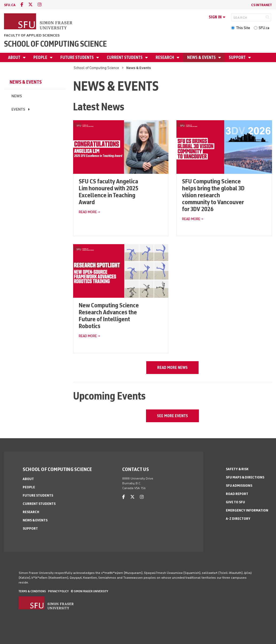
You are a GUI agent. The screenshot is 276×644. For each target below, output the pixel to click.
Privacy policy (58, 591)
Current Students (125, 57)
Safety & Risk (237, 469)
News (17, 96)
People (41, 57)
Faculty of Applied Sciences (32, 35)
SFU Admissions (239, 486)
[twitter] (30, 5)
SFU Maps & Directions (245, 477)
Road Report (237, 494)
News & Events (202, 57)
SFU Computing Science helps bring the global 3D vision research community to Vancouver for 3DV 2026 (213, 195)
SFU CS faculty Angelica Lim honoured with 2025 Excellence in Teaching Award (109, 192)
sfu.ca (10, 5)
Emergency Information (247, 510)
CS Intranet (262, 5)
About (15, 57)
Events (18, 109)
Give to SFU (235, 502)
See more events (172, 416)
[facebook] (22, 5)
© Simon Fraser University (89, 591)
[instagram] (40, 5)
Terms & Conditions (32, 591)
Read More (88, 212)
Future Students (77, 57)
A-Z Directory (238, 519)
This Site (243, 28)
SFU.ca (264, 28)
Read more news (172, 368)
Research (165, 57)
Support (238, 57)
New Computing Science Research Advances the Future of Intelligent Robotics (109, 315)
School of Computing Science (55, 44)
